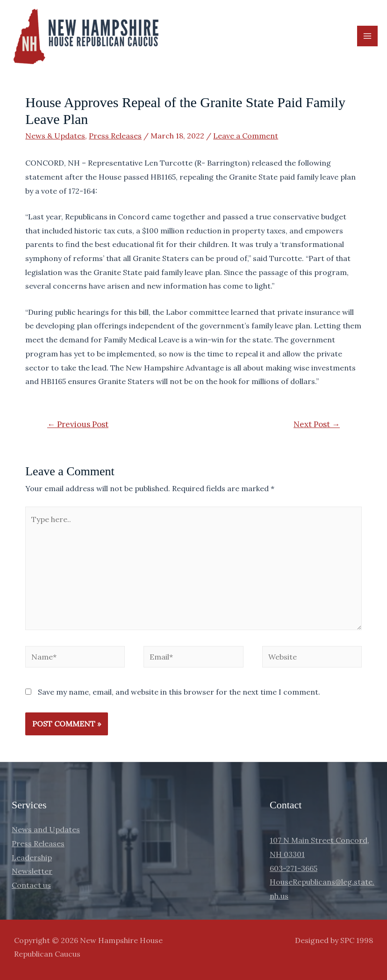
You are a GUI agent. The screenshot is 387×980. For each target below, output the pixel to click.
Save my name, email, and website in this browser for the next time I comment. (179, 692)
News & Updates (55, 136)
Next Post (317, 424)
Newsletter (32, 871)
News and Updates (46, 829)
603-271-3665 (294, 868)
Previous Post (78, 424)
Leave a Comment (246, 136)
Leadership (32, 857)
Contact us (31, 885)
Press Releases (115, 136)
